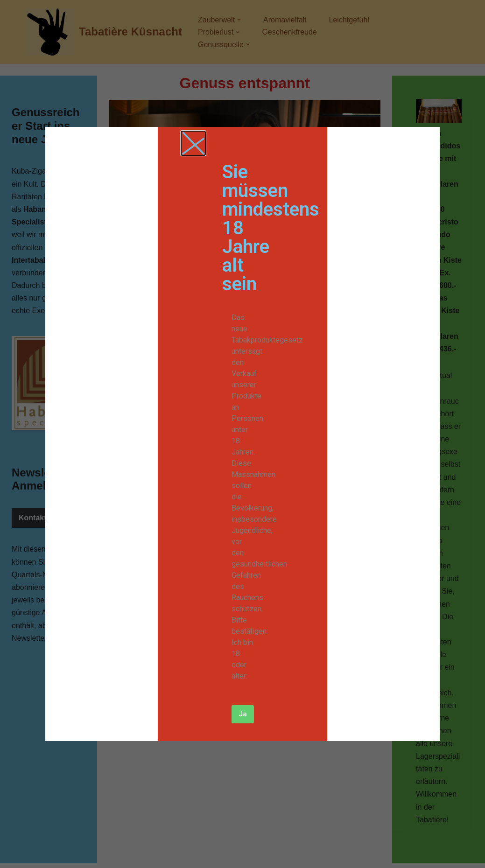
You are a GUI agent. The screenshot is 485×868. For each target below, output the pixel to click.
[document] (242, 434)
